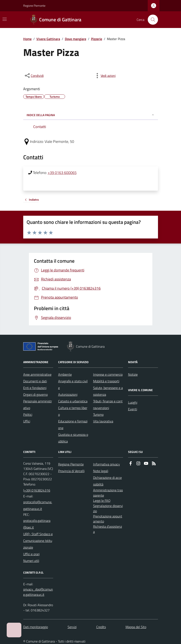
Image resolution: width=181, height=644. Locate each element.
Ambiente (65, 374)
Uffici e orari (31, 554)
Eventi (133, 409)
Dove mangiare (76, 39)
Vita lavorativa (103, 421)
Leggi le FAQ (102, 501)
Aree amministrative (37, 374)
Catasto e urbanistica (73, 401)
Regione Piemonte (34, 6)
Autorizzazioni (68, 394)
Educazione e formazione (73, 425)
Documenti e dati (35, 381)
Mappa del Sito (136, 627)
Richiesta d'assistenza (108, 529)
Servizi (72, 627)
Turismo (98, 415)
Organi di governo (35, 394)
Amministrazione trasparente (108, 493)
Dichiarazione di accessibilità (107, 481)
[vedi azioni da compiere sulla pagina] (105, 76)
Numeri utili (31, 561)
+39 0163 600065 (62, 173)
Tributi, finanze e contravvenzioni (108, 404)
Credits (101, 627)
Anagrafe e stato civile (73, 384)
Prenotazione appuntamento (108, 519)
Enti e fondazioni (35, 388)
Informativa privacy (107, 464)
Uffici (27, 421)
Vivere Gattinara (48, 39)
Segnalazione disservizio (108, 508)
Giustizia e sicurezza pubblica (73, 438)
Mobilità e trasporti (106, 381)
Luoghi (133, 402)
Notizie (133, 374)
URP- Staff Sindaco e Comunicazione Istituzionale (38, 541)
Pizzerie (97, 39)
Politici (28, 415)
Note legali (101, 471)
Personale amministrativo (38, 404)
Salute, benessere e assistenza (108, 391)
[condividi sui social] (34, 76)
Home (27, 39)
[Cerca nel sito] (151, 20)
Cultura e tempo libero (73, 411)
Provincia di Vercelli (71, 471)
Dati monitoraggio (36, 627)
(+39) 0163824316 (37, 490)
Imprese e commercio (108, 374)
